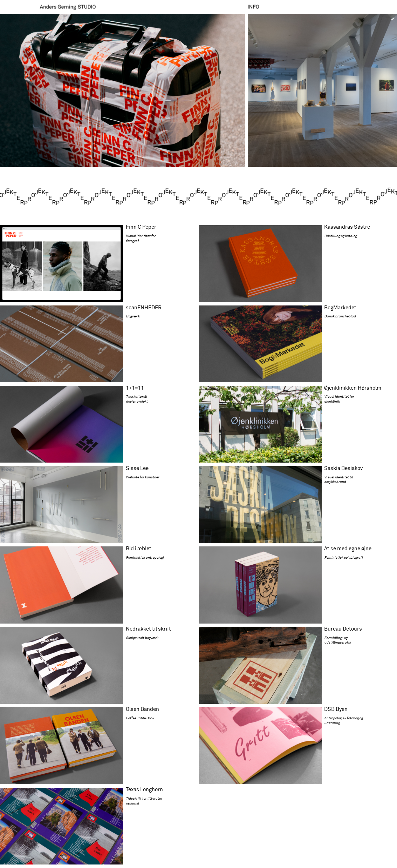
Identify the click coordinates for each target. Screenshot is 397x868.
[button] (122, 91)
